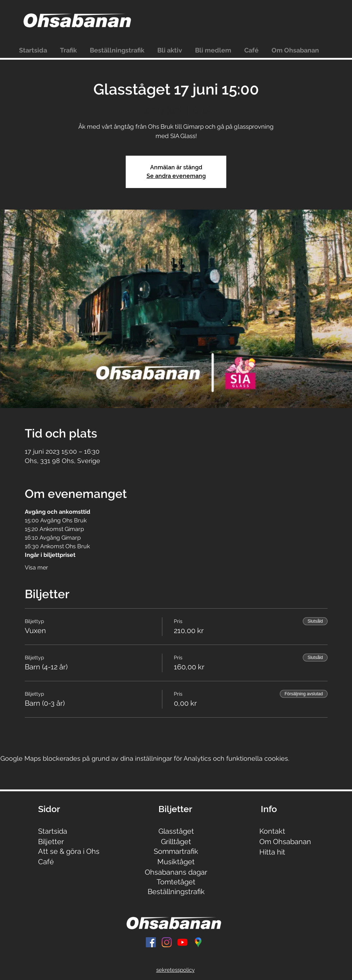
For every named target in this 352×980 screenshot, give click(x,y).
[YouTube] (182, 942)
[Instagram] (167, 942)
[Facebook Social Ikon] (151, 942)
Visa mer (36, 567)
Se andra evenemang (176, 176)
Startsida (53, 831)
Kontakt (272, 831)
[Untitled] (198, 942)
